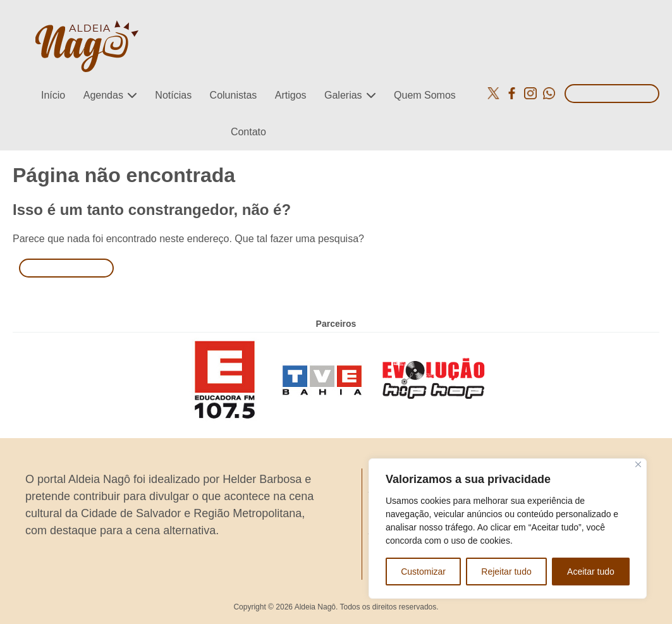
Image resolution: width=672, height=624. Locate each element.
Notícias (173, 95)
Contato (248, 132)
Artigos (291, 95)
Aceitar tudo (591, 572)
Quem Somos (425, 95)
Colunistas (234, 95)
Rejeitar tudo (506, 572)
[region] (508, 529)
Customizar (423, 572)
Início (53, 95)
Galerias (343, 95)
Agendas (103, 95)
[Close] (638, 464)
